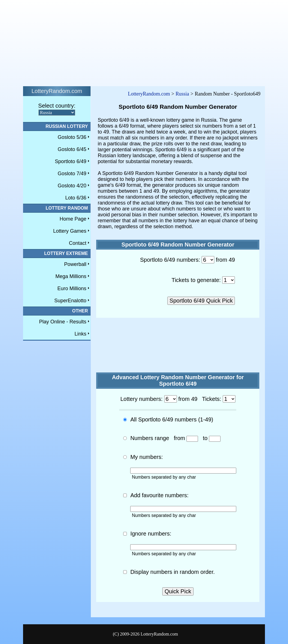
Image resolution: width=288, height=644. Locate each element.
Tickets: (211, 399)
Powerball (75, 264)
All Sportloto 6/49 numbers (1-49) (172, 419)
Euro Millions (72, 288)
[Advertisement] (144, 42)
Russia (182, 94)
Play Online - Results (63, 322)
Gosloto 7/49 (72, 174)
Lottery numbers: (141, 399)
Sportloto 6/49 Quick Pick (201, 301)
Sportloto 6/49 (71, 161)
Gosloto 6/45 (72, 149)
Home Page (73, 219)
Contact (78, 243)
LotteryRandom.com (149, 94)
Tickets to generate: (196, 280)
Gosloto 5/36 (72, 137)
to (205, 438)
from (179, 438)
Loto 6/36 (76, 198)
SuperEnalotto (70, 301)
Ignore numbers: (151, 534)
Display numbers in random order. (172, 572)
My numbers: (147, 457)
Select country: (57, 106)
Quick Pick (178, 591)
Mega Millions (71, 276)
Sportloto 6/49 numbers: (170, 260)
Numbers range (150, 438)
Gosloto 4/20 (72, 186)
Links (80, 334)
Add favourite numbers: (159, 495)
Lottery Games (70, 231)
